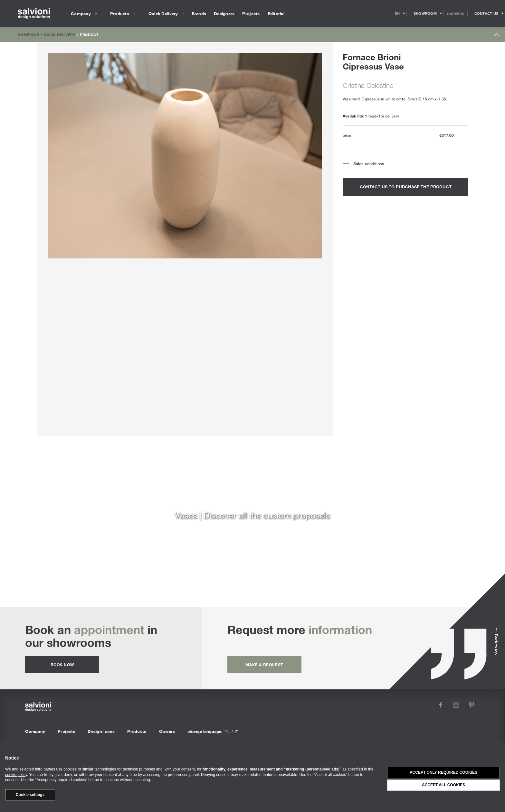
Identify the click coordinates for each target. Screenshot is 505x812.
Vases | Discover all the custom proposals (252, 515)
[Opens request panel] (486, 14)
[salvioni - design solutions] (34, 14)
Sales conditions (369, 163)
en (227, 732)
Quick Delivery (59, 34)
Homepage (28, 34)
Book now (62, 665)
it (236, 732)
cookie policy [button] (16, 775)
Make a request (264, 665)
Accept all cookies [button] (443, 785)
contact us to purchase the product (406, 187)
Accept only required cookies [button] (443, 772)
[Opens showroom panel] (425, 14)
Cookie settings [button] (30, 795)
